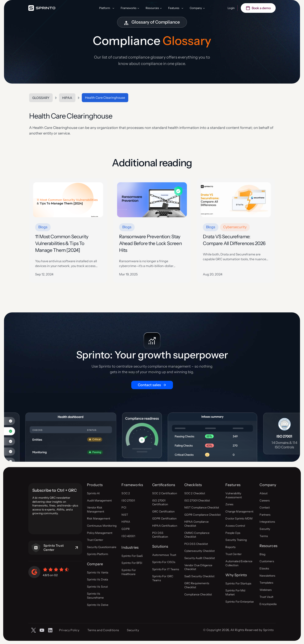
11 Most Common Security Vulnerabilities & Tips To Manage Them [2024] (62, 243)
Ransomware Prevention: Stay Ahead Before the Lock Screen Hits (150, 243)
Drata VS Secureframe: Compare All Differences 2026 (234, 240)
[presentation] (68, 200)
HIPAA (67, 98)
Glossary (41, 98)
